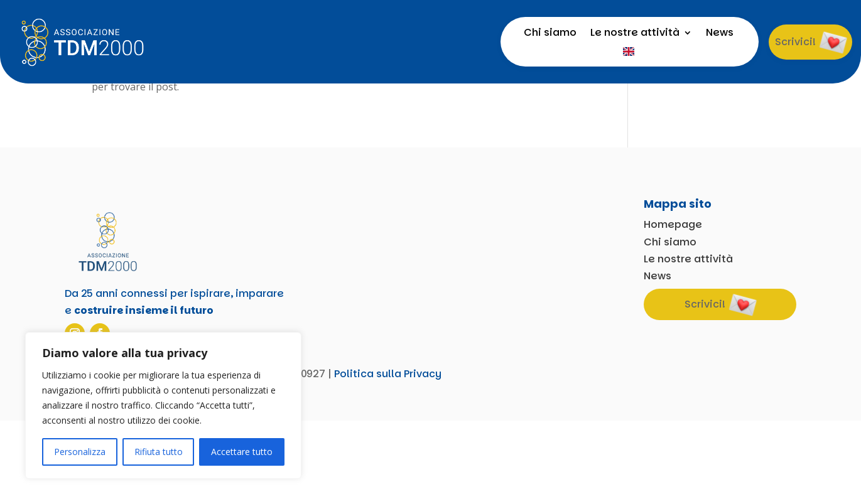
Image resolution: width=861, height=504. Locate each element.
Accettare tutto (242, 452)
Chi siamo (550, 34)
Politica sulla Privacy (388, 457)
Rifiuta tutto (159, 452)
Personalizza (80, 452)
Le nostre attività (635, 34)
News (720, 34)
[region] (163, 405)
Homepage (673, 308)
